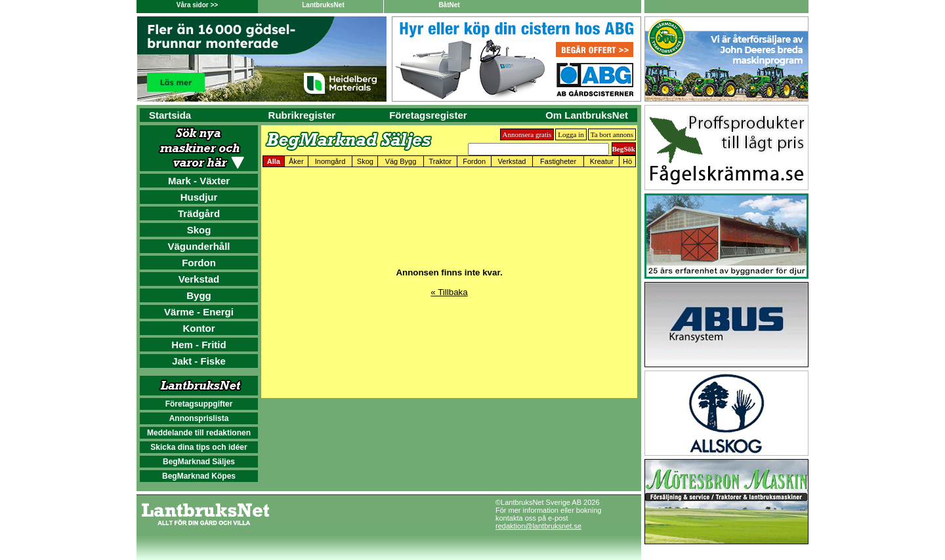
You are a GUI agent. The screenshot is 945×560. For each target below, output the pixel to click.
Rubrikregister (302, 115)
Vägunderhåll (199, 246)
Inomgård (330, 161)
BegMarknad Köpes (199, 476)
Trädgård (199, 213)
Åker (296, 161)
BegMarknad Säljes (199, 462)
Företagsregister (428, 115)
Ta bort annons (612, 134)
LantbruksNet (323, 5)
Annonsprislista (199, 418)
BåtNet (449, 5)
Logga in (571, 134)
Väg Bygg (401, 161)
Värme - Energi (199, 312)
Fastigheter (558, 161)
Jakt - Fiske (199, 361)
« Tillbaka (449, 292)
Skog (199, 230)
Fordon (199, 263)
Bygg (199, 295)
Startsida (170, 115)
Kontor (199, 328)
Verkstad (199, 279)
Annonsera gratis (527, 134)
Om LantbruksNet (587, 115)
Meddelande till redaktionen (199, 433)
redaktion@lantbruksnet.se (538, 526)
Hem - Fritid (199, 345)
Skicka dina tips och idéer (199, 447)
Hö (627, 161)
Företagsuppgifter (199, 404)
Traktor (440, 161)
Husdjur (199, 197)
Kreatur (602, 161)
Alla (274, 161)
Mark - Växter (199, 181)
